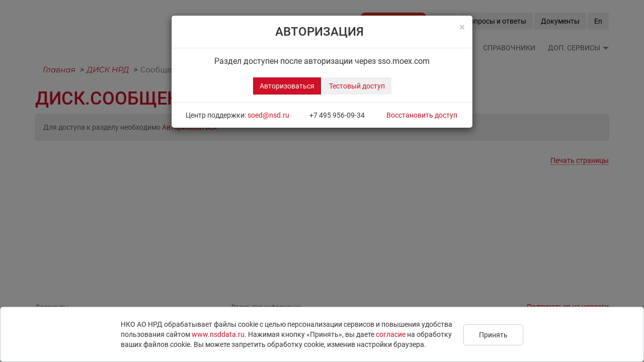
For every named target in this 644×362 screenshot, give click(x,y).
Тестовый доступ (357, 86)
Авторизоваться (287, 86)
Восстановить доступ (422, 115)
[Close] (462, 27)
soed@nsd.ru (268, 115)
